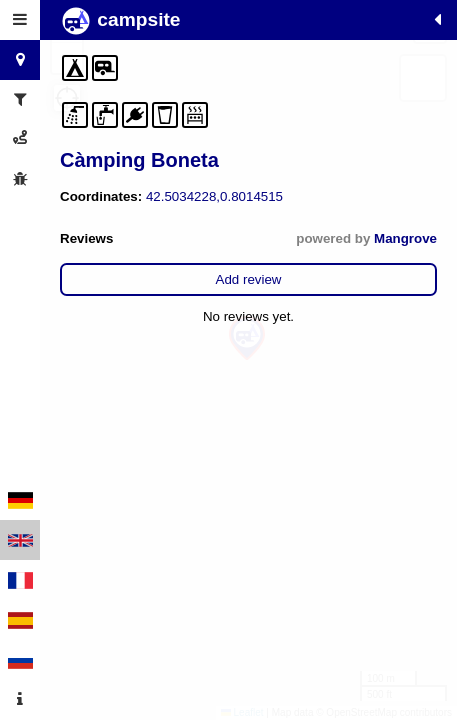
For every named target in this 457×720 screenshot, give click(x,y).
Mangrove (405, 238)
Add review (249, 279)
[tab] (20, 20)
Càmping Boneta (139, 160)
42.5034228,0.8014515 (214, 196)
